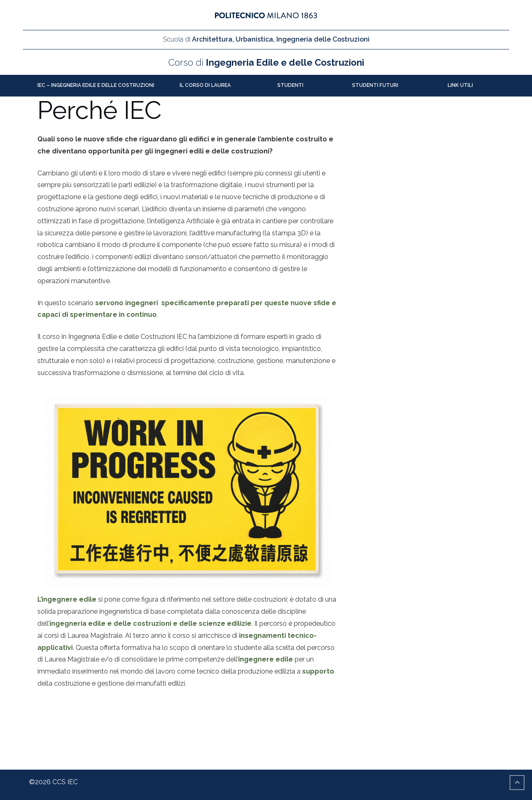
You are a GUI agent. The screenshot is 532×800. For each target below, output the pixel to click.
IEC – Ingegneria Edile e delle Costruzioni (96, 85)
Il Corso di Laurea (205, 85)
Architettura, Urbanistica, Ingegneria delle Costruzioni (266, 39)
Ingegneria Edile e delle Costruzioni (266, 62)
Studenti (290, 85)
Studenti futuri (375, 85)
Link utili (460, 85)
